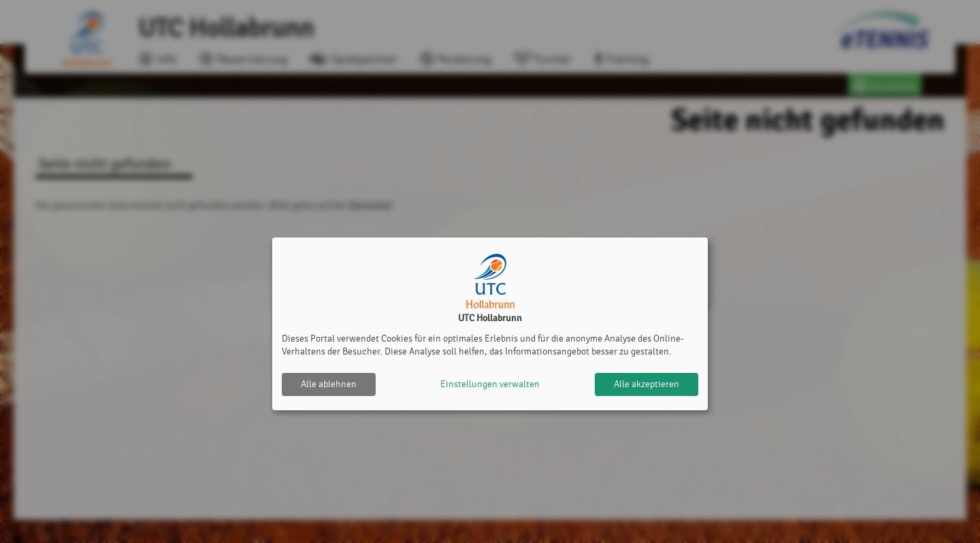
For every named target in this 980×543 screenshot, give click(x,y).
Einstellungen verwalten (490, 384)
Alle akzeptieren (647, 384)
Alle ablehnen (329, 384)
